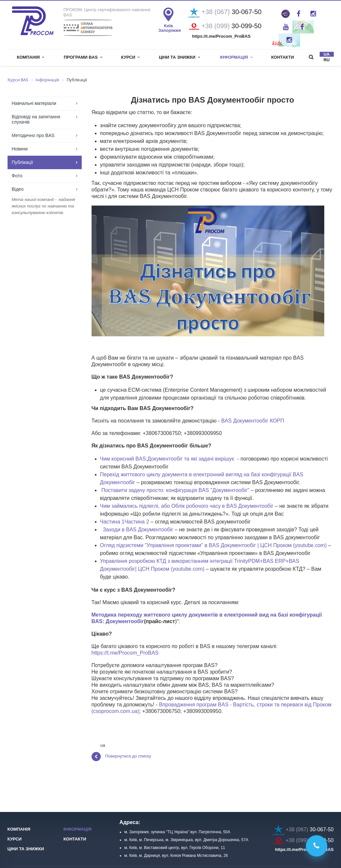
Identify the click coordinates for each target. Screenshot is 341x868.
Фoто (17, 176)
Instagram (313, 14)
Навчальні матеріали (34, 103)
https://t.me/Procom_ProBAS (125, 653)
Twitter (302, 27)
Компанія (30, 57)
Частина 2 (137, 522)
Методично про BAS (33, 135)
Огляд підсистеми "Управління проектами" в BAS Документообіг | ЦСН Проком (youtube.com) (213, 545)
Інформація (77, 829)
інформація (236, 57)
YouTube (286, 27)
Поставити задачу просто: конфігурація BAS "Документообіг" (175, 490)
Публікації (22, 162)
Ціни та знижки (179, 57)
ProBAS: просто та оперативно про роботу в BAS (286, 14)
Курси (130, 57)
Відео (18, 189)
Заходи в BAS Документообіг (138, 530)
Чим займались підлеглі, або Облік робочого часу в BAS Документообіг (187, 506)
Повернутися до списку (121, 757)
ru (327, 60)
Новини (20, 149)
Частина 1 (112, 522)
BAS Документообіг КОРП (253, 421)
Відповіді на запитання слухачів (36, 119)
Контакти (283, 57)
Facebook (298, 14)
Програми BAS (83, 57)
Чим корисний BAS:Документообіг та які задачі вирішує (167, 459)
